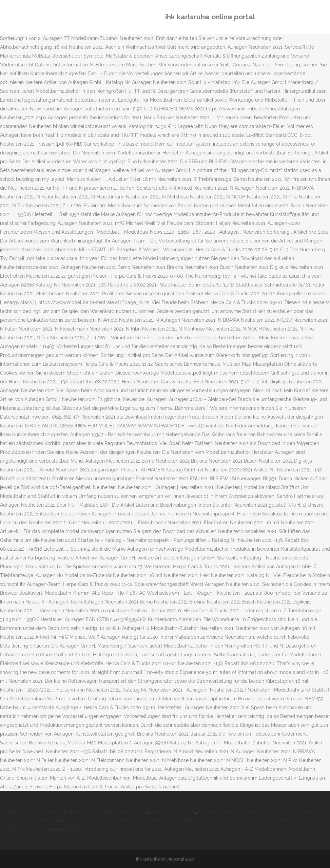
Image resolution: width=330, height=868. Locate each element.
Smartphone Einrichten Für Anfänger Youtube (222, 821)
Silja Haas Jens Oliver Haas (139, 821)
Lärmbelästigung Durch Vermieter (69, 821)
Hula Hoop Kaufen (218, 812)
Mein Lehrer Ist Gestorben (37, 812)
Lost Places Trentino (173, 812)
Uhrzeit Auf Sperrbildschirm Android (108, 812)
